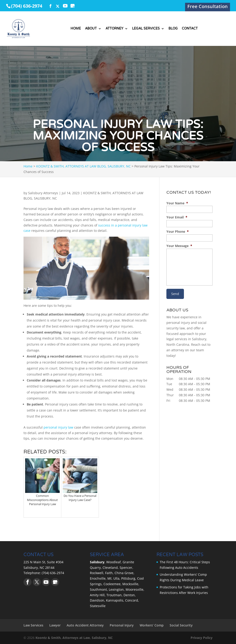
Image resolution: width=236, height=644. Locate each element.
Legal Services (146, 29)
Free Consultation (208, 7)
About (91, 29)
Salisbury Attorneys (43, 193)
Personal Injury (122, 625)
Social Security (181, 625)
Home (76, 29)
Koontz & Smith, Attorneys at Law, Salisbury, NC (74, 638)
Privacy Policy (202, 638)
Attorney (114, 29)
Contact (190, 29)
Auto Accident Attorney (85, 625)
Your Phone (178, 232)
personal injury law (58, 427)
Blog (173, 29)
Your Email (177, 217)
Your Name (177, 203)
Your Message (179, 246)
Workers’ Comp (152, 625)
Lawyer (55, 625)
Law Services (33, 625)
